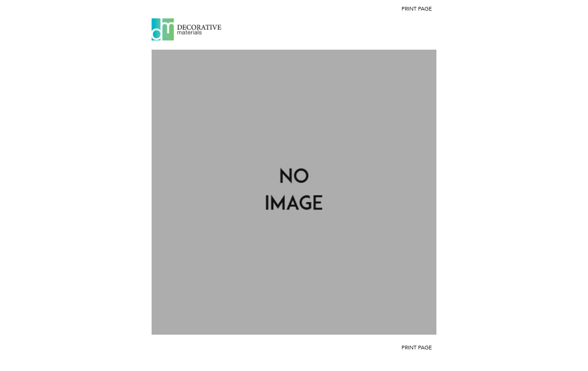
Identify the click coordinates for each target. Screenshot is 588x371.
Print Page (417, 9)
